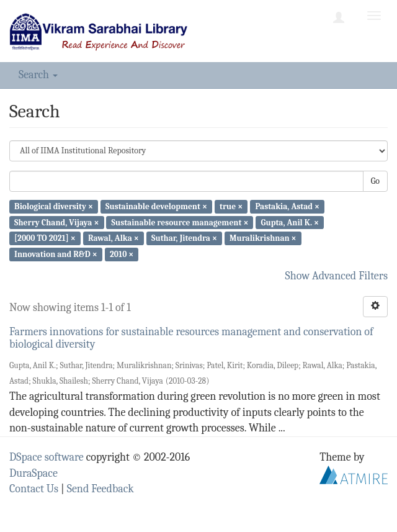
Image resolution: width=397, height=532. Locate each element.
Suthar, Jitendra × (184, 238)
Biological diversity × (54, 206)
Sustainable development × (156, 206)
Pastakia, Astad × (287, 206)
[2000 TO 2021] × (45, 238)
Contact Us (34, 489)
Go (375, 181)
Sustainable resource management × (180, 222)
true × (231, 206)
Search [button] (38, 75)
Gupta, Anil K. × (290, 222)
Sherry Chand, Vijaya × (56, 222)
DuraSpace (33, 473)
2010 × (122, 254)
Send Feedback (100, 489)
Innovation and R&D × (56, 254)
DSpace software (47, 457)
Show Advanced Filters (337, 276)
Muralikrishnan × (263, 238)
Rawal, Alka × (114, 238)
